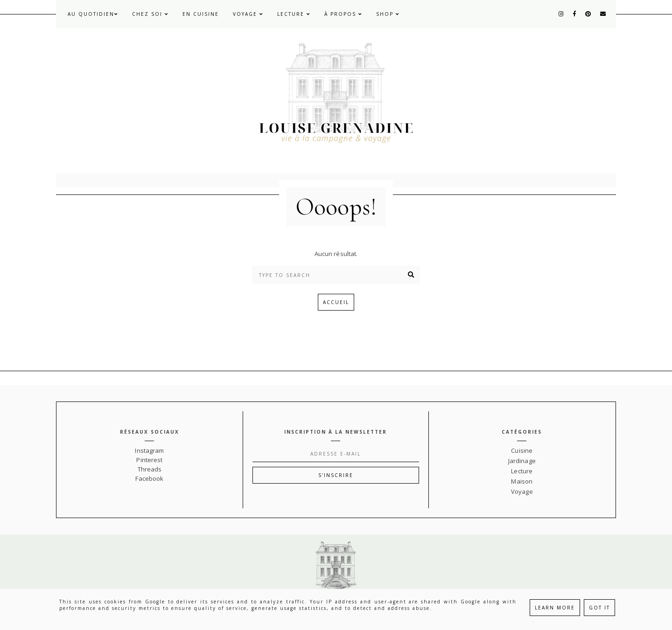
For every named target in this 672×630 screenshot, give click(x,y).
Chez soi (150, 14)
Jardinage (522, 461)
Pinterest (149, 460)
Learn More (555, 608)
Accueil (336, 302)
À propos (343, 14)
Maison (522, 481)
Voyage (248, 14)
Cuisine (522, 450)
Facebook (149, 478)
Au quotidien (93, 14)
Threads (150, 469)
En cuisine (201, 14)
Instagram (149, 450)
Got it (599, 608)
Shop (388, 14)
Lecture (294, 14)
